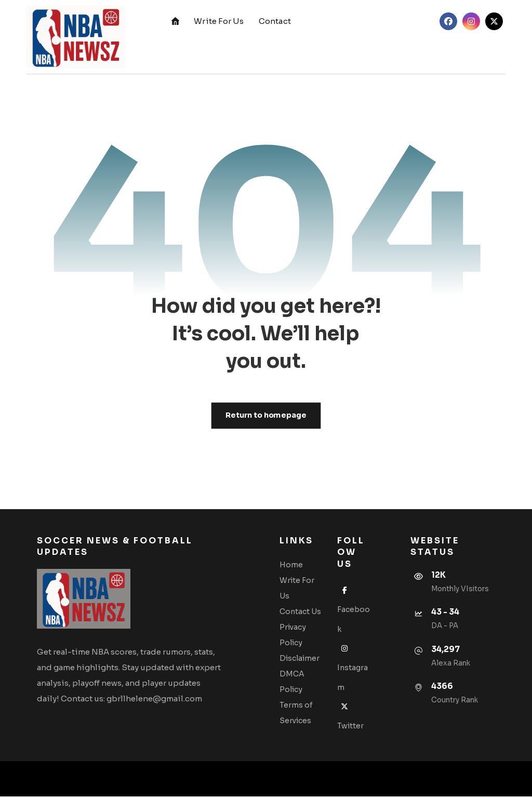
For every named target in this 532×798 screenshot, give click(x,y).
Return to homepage (266, 416)
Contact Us (302, 612)
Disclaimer (301, 659)
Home (293, 565)
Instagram (353, 668)
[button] (448, 21)
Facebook (351, 610)
